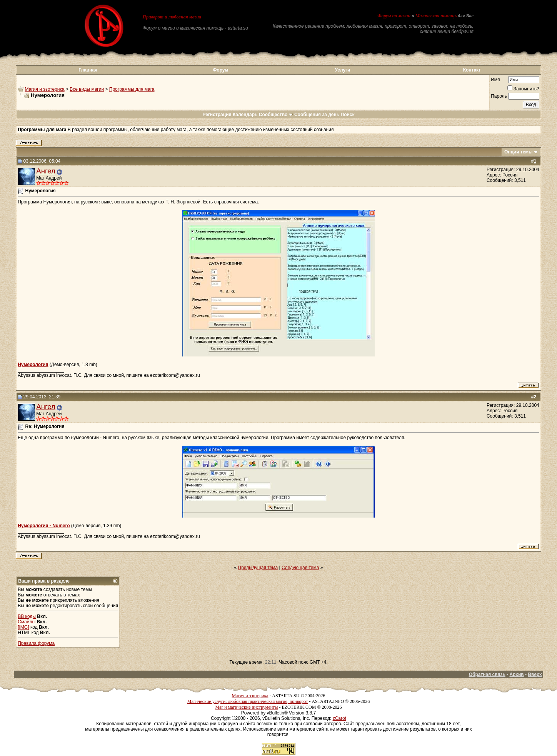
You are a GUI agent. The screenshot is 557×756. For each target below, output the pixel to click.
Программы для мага (132, 89)
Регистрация (217, 115)
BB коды (27, 616)
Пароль (499, 96)
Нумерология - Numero (44, 526)
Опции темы (519, 152)
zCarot (339, 718)
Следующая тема (300, 568)
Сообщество (276, 115)
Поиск (348, 115)
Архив (516, 674)
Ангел (46, 171)
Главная (88, 70)
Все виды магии (87, 89)
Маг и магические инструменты (246, 707)
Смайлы (27, 622)
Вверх (535, 674)
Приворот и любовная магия (172, 17)
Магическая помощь (436, 16)
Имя (495, 80)
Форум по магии (394, 16)
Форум (220, 70)
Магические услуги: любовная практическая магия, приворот (248, 701)
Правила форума (36, 643)
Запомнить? (523, 89)
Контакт (472, 70)
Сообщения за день (317, 115)
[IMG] (23, 627)
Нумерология (33, 365)
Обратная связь (487, 674)
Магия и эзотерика (45, 89)
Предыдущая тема (258, 568)
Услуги (343, 70)
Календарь (245, 115)
